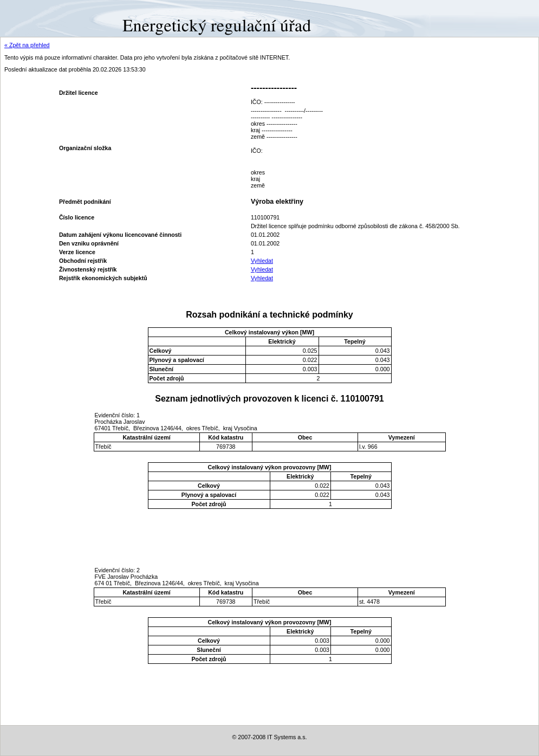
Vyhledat (262, 261)
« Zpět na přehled (27, 45)
